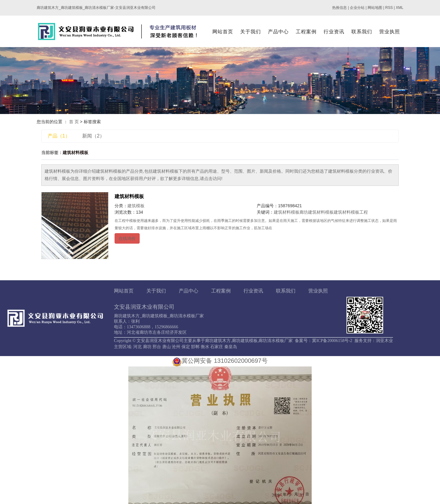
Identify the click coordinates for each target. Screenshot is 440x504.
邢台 (157, 347)
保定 (186, 347)
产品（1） (59, 136)
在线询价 (127, 238)
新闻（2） (93, 136)
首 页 (74, 122)
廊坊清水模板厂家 (276, 341)
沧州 (176, 347)
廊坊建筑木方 (218, 341)
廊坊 (147, 347)
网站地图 (375, 8)
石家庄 (217, 347)
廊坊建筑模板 (245, 341)
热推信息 (339, 8)
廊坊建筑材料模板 (317, 212)
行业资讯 (334, 32)
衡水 (205, 347)
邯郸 (195, 347)
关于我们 (251, 32)
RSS (389, 8)
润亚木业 (384, 341)
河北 (137, 347)
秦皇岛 (231, 347)
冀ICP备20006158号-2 (332, 341)
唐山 (167, 347)
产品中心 (278, 32)
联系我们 (362, 32)
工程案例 (306, 32)
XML (400, 8)
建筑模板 (136, 206)
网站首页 (223, 32)
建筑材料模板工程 (351, 212)
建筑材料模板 (129, 196)
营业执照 (390, 32)
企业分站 (357, 8)
